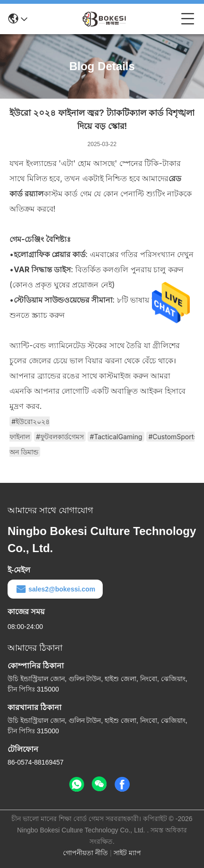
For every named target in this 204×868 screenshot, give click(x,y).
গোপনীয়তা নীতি (85, 853)
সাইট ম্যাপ (127, 853)
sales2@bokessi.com (55, 589)
